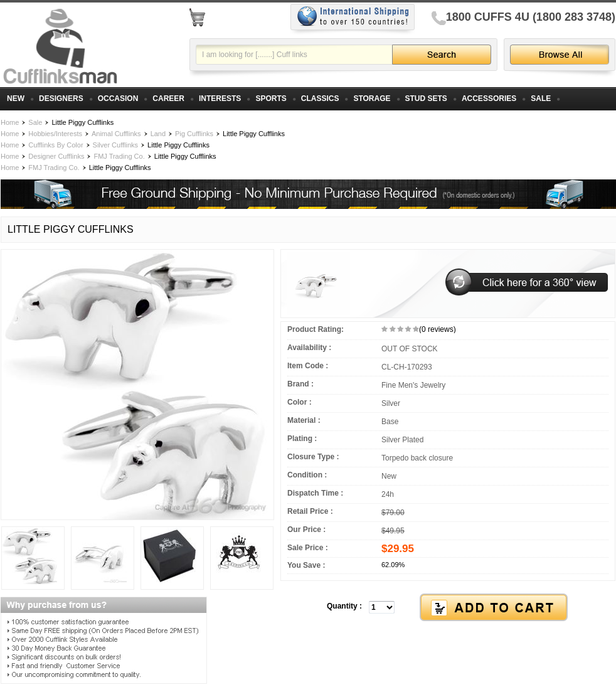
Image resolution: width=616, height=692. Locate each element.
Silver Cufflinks (116, 145)
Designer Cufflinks (56, 156)
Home (10, 122)
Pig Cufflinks (194, 134)
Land (158, 134)
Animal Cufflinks (116, 134)
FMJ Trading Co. (119, 156)
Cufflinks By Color (56, 145)
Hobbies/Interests (55, 134)
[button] (448, 608)
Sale (35, 122)
